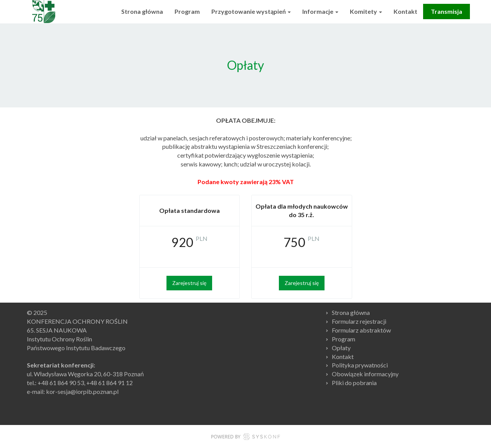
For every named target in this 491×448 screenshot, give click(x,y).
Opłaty (341, 348)
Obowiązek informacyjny (365, 374)
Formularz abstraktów (361, 330)
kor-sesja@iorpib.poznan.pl (82, 391)
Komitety (366, 11)
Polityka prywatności (360, 365)
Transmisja (447, 11)
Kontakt (405, 11)
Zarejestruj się (189, 283)
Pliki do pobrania (354, 383)
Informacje (320, 11)
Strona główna (142, 11)
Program (187, 11)
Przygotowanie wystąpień (251, 11)
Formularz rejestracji (359, 321)
